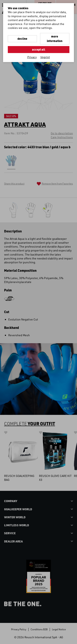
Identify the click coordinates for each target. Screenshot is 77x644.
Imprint (45, 57)
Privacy (32, 57)
